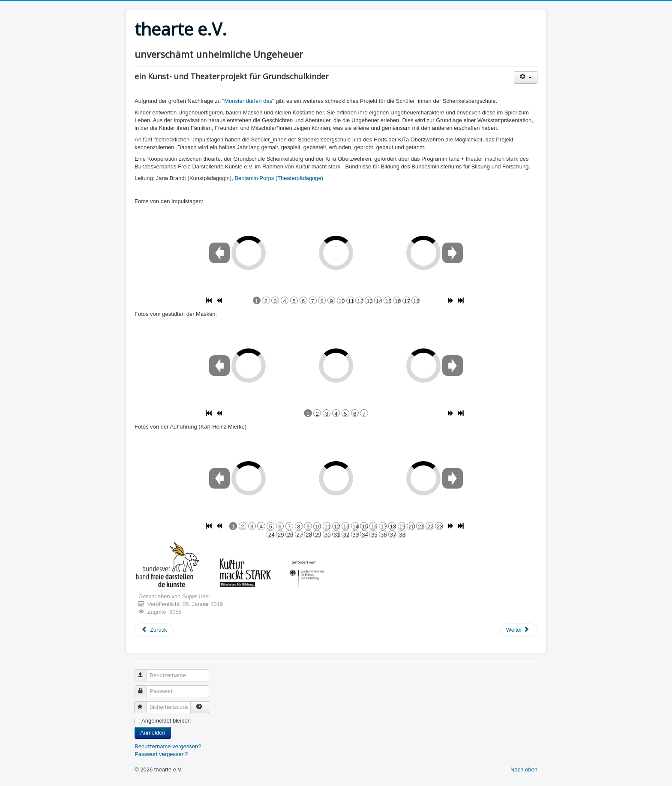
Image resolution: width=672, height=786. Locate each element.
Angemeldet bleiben (166, 721)
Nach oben (524, 769)
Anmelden (153, 733)
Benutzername (145, 672)
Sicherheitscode (144, 703)
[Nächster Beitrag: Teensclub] (519, 630)
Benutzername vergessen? (168, 746)
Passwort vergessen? (161, 754)
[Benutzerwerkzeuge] (526, 77)
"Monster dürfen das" (249, 101)
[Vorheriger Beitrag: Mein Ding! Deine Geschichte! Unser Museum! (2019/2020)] (154, 630)
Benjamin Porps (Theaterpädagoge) (279, 178)
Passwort (145, 688)
